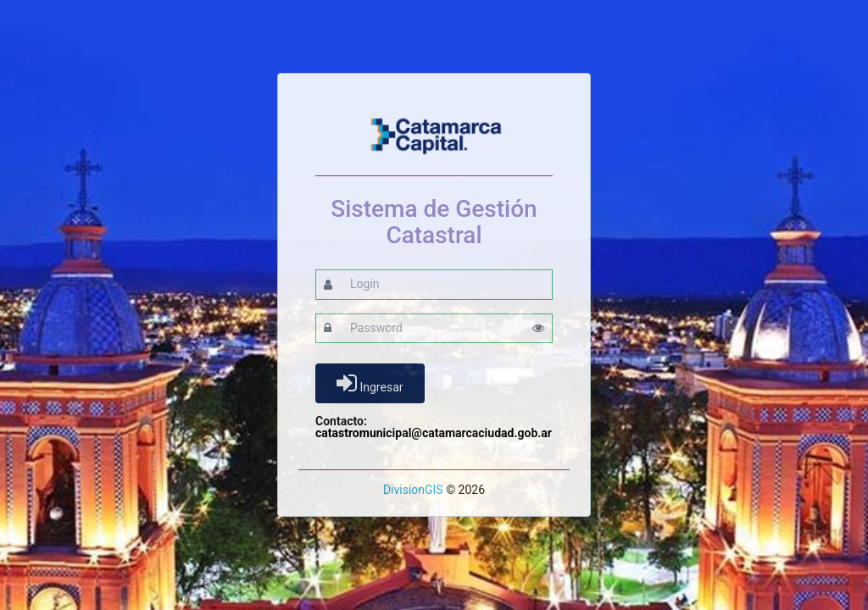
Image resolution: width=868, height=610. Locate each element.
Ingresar (370, 383)
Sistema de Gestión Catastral (434, 223)
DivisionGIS (413, 490)
